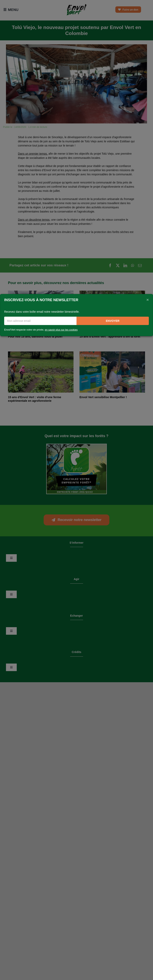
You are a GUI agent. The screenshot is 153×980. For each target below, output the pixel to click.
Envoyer (113, 321)
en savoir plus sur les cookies (61, 330)
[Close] (148, 300)
